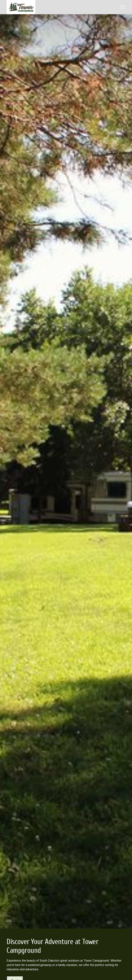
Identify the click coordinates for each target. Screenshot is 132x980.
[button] (122, 7)
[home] (21, 7)
